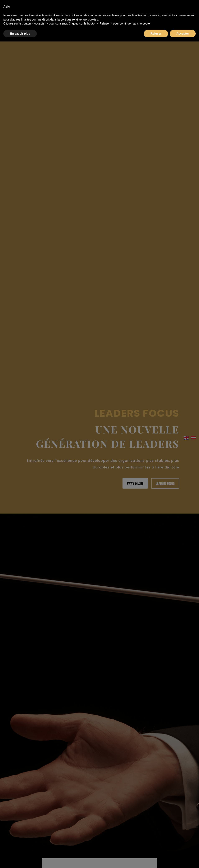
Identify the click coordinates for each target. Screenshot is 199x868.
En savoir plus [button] (20, 34)
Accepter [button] (183, 34)
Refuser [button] (156, 34)
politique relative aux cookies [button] (79, 19)
